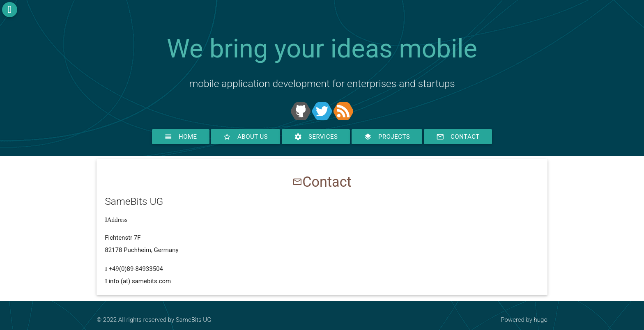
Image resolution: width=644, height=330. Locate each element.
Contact (458, 137)
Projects (387, 137)
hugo (541, 320)
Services (316, 137)
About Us (245, 137)
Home (181, 137)
